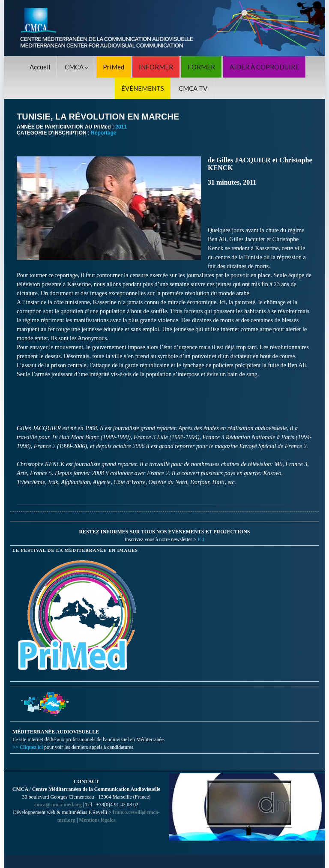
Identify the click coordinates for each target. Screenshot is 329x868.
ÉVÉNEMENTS (143, 88)
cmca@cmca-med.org (58, 805)
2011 (121, 127)
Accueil (40, 67)
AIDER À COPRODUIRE (264, 67)
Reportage (103, 133)
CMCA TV (193, 88)
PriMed (114, 67)
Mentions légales (97, 820)
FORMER (201, 67)
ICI (201, 539)
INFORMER (156, 67)
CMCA (76, 67)
